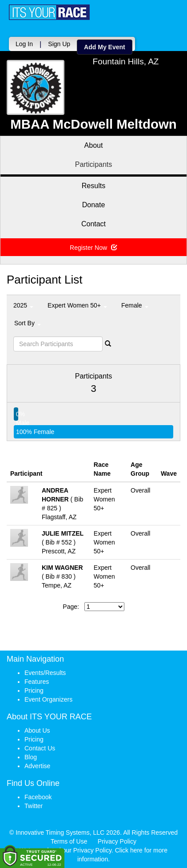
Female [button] (135, 305)
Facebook (38, 797)
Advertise (37, 766)
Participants (94, 164)
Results (93, 186)
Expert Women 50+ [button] (77, 305)
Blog (31, 757)
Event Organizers (48, 699)
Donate (94, 205)
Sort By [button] (28, 323)
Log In (24, 44)
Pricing (34, 690)
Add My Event (105, 47)
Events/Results (45, 673)
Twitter (34, 806)
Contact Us (40, 748)
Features (37, 682)
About (94, 145)
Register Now (93, 248)
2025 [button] (23, 305)
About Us (37, 730)
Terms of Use (69, 841)
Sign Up (59, 44)
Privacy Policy (117, 841)
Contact (93, 224)
